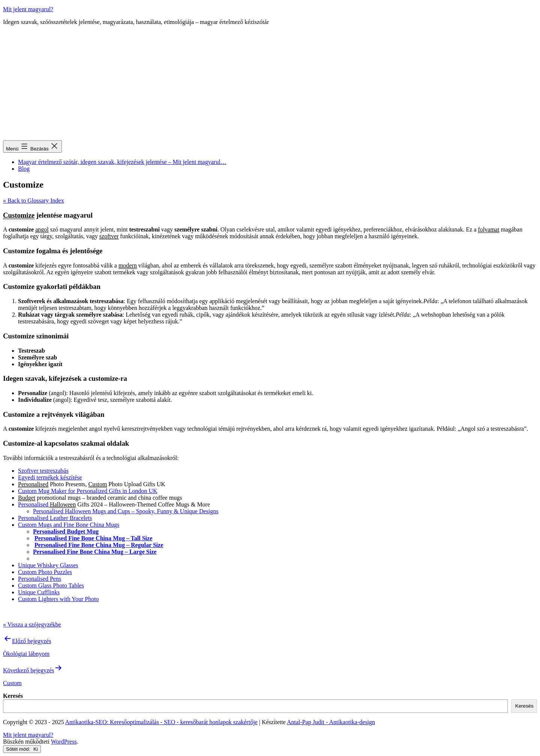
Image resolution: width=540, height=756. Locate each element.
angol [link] (42, 229)
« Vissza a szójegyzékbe (32, 624)
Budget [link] (27, 498)
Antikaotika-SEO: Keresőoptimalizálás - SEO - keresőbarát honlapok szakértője (161, 722)
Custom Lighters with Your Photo (58, 599)
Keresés (13, 696)
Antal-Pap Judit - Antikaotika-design (331, 722)
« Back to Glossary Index (34, 201)
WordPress (64, 742)
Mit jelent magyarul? (28, 9)
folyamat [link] (489, 229)
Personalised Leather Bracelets (55, 518)
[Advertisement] (270, 84)
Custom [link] (98, 484)
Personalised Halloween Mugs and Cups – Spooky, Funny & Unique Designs (126, 511)
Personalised (34, 504)
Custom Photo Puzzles (45, 572)
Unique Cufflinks (39, 592)
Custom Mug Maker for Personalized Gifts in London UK (88, 491)
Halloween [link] (63, 504)
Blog (24, 169)
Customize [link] (19, 215)
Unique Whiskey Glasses (48, 565)
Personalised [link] (33, 484)
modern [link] (128, 265)
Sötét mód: (22, 749)
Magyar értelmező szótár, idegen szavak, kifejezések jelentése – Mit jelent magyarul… (122, 162)
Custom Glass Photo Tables (51, 585)
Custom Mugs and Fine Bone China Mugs (69, 525)
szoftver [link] (109, 236)
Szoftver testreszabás (43, 471)
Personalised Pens (40, 579)
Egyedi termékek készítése (50, 477)
